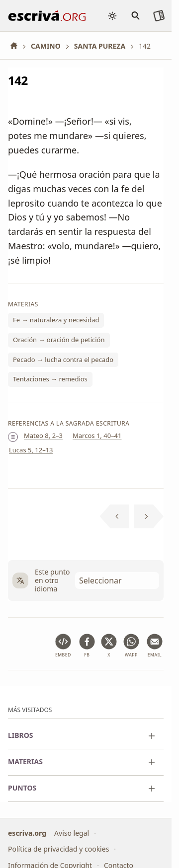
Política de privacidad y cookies (58, 849)
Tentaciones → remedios (50, 379)
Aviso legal (72, 832)
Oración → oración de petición (59, 340)
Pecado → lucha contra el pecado (63, 360)
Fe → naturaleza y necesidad (56, 320)
